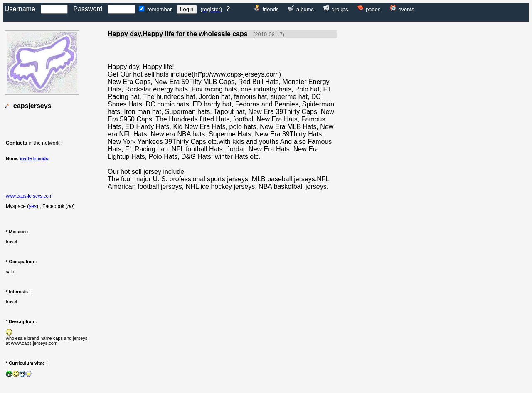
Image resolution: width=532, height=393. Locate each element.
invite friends (34, 158)
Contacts (16, 143)
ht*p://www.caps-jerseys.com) (237, 74)
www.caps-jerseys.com (29, 196)
